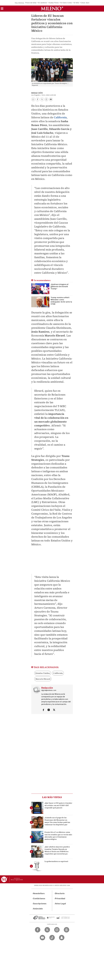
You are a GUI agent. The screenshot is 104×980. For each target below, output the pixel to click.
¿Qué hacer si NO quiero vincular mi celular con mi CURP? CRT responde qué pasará (58, 805)
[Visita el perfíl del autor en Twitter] (54, 710)
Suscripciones (40, 904)
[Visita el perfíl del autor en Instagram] (49, 710)
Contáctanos (39, 899)
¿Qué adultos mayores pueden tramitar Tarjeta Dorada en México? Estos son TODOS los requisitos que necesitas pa (57, 850)
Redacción (37, 93)
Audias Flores (54, 3)
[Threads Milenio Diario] (67, 930)
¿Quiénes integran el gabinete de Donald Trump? (60, 287)
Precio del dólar (31, 3)
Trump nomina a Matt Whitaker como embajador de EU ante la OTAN (61, 301)
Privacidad (60, 899)
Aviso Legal (60, 904)
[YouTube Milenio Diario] (42, 938)
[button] (2, 9)
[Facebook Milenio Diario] (38, 930)
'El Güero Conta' (66, 3)
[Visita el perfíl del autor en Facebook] (43, 710)
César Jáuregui (86, 3)
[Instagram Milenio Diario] (57, 930)
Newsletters (39, 893)
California (60, 117)
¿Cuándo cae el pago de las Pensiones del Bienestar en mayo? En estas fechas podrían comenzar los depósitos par (57, 821)
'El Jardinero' (43, 3)
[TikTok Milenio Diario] (52, 938)
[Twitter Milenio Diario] (47, 930)
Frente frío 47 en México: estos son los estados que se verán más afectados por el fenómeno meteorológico (58, 836)
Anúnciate (38, 909)
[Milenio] (52, 9)
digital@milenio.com (49, 690)
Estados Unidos (43, 673)
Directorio (60, 893)
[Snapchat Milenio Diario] (62, 938)
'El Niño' (76, 3)
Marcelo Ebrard (43, 679)
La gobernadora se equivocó (56, 861)
